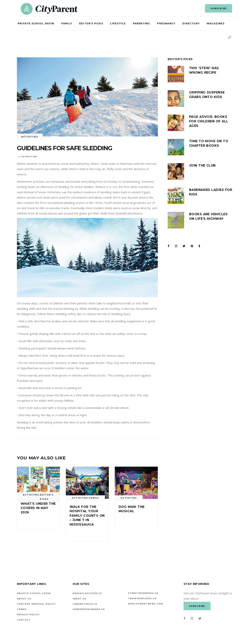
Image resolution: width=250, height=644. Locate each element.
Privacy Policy (28, 615)
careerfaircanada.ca (89, 609)
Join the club (202, 165)
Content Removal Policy (36, 604)
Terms (22, 609)
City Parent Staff (29, 156)
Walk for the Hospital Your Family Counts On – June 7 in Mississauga (87, 516)
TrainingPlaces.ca (142, 598)
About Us (24, 599)
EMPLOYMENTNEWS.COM (146, 604)
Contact (24, 620)
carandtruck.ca (85, 604)
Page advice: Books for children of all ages (209, 121)
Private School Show (34, 593)
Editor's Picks (47, 497)
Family (94, 498)
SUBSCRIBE (219, 8)
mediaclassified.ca (87, 593)
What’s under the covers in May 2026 (38, 508)
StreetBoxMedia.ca (143, 593)
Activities (30, 137)
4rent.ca (79, 599)
